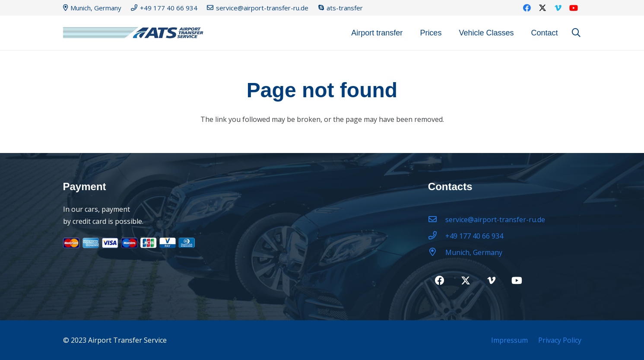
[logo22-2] (136, 33)
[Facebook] (527, 8)
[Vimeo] (558, 8)
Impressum (509, 340)
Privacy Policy (560, 340)
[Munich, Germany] (437, 252)
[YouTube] (574, 8)
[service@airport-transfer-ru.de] (437, 220)
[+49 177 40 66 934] (437, 236)
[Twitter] (542, 8)
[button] (576, 33)
